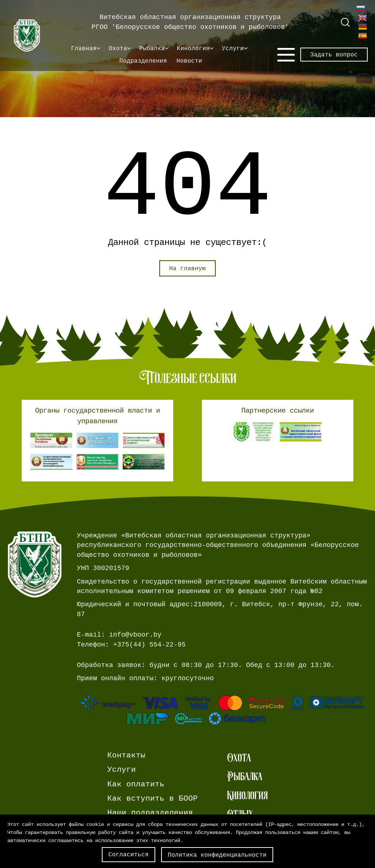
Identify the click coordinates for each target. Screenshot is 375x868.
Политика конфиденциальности (217, 855)
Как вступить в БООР (153, 799)
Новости (189, 61)
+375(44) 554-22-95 (149, 645)
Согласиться (129, 854)
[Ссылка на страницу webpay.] (222, 709)
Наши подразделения (150, 813)
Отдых (240, 814)
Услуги (233, 48)
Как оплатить (136, 784)
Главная (84, 48)
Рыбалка (152, 48)
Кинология (193, 48)
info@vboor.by (135, 635)
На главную (187, 268)
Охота (118, 48)
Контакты (126, 755)
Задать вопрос (334, 55)
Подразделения (143, 61)
